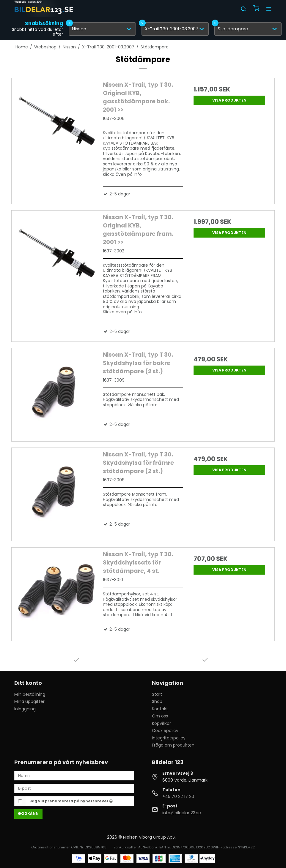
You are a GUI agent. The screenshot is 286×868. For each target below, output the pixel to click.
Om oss (160, 716)
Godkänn (28, 814)
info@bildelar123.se (182, 813)
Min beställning (30, 694)
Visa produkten (229, 100)
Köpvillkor (161, 723)
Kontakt (160, 709)
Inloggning (25, 709)
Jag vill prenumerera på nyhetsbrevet (71, 801)
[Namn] (74, 775)
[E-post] (74, 788)
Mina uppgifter (29, 701)
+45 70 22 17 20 (178, 796)
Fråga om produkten (173, 745)
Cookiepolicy (165, 731)
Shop (157, 701)
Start (157, 694)
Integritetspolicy (169, 738)
